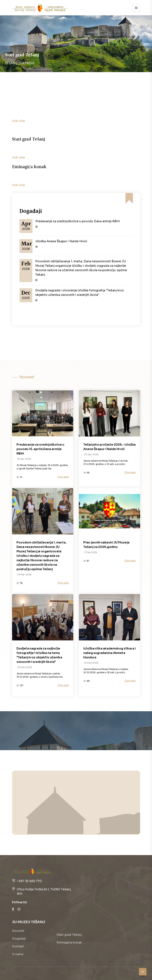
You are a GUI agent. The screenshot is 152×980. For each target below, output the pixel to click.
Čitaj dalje (63, 477)
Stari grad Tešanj (69, 935)
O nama (18, 954)
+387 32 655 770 (29, 881)
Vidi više (18, 121)
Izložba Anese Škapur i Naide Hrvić (61, 241)
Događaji (19, 939)
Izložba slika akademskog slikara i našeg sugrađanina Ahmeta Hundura (109, 653)
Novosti (18, 931)
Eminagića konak (69, 942)
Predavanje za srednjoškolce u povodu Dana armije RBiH (78, 221)
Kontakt (18, 946)
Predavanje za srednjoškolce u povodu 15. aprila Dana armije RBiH (40, 449)
